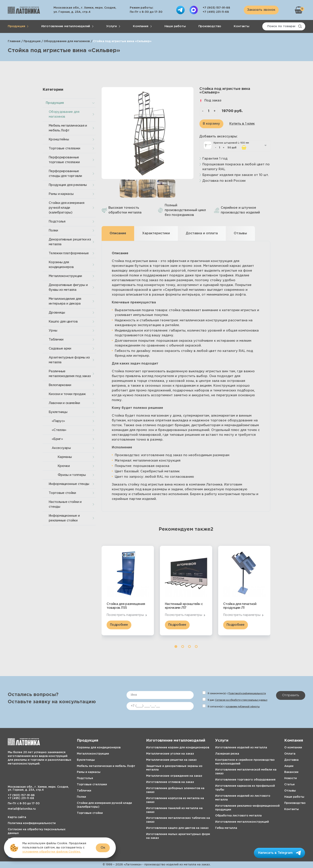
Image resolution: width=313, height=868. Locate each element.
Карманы (65, 457)
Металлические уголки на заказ (170, 754)
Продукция (16, 26)
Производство (210, 26)
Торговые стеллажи (64, 148)
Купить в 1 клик (242, 124)
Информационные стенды (69, 484)
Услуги (111, 26)
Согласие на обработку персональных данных (241, 700)
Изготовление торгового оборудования (245, 780)
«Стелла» (59, 430)
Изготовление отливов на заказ (170, 782)
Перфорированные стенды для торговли (65, 174)
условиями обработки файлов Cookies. (52, 852)
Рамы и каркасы (61, 194)
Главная (14, 41)
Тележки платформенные (69, 253)
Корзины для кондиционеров (61, 265)
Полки (53, 231)
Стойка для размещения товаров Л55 (126, 606)
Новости (291, 778)
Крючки (64, 466)
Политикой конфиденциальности (247, 694)
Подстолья (57, 222)
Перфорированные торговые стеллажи (64, 160)
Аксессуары (61, 448)
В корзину (211, 124)
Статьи (289, 785)
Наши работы (175, 26)
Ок (103, 848)
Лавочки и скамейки (64, 403)
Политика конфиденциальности (32, 823)
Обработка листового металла (238, 816)
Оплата (290, 754)
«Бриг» (57, 439)
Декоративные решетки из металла (70, 242)
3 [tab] (189, 647)
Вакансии (291, 772)
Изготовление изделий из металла (241, 748)
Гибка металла (226, 828)
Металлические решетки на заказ (171, 760)
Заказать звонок (261, 10)
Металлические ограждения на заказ (174, 776)
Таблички (56, 340)
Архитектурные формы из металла (69, 360)
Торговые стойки (62, 493)
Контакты (241, 26)
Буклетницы (58, 412)
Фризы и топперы (72, 475)
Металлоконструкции (65, 276)
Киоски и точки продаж (67, 394)
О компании (293, 748)
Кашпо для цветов (63, 322)
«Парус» (58, 421)
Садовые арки (60, 349)
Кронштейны (59, 140)
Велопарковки (60, 385)
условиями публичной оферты (243, 707)
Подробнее (119, 625)
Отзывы (290, 791)
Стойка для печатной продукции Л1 (240, 606)
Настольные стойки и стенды (65, 504)
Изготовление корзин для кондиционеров (178, 748)
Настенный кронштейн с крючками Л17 (184, 606)
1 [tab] (176, 647)
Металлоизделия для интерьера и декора (65, 301)
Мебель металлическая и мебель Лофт (68, 128)
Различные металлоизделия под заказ (70, 374)
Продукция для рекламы (68, 185)
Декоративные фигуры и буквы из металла (68, 288)
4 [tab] (196, 647)
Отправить (291, 695)
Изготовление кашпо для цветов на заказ (177, 828)
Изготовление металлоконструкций (242, 822)
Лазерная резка (227, 754)
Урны (53, 331)
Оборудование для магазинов (67, 41)
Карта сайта (17, 817)
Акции (289, 766)
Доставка (291, 760)
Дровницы (57, 313)
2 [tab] (183, 647)
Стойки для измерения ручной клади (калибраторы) (66, 208)
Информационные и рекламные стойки (64, 518)
